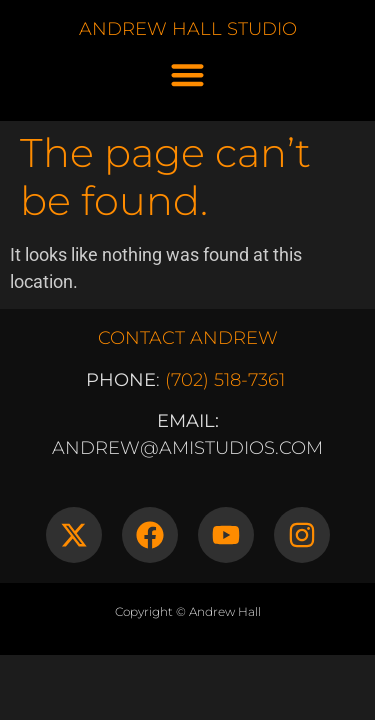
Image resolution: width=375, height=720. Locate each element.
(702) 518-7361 (225, 380)
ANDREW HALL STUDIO (188, 29)
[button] (187, 74)
